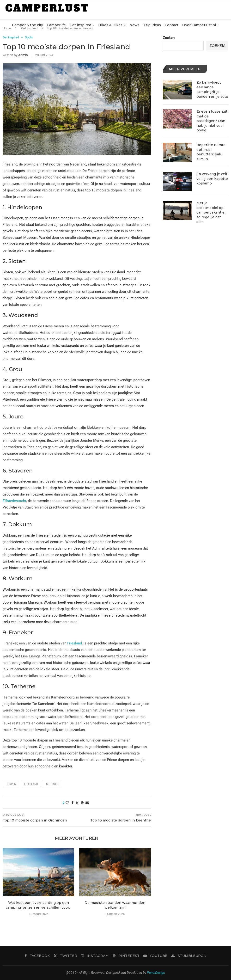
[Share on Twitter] (77, 803)
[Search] (224, 45)
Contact (172, 25)
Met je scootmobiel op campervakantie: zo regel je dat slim (211, 212)
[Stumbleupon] (189, 956)
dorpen (11, 784)
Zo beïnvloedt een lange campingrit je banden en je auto (212, 89)
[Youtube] (155, 956)
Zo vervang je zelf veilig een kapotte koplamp (212, 179)
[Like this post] (67, 803)
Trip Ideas (152, 25)
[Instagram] (95, 956)
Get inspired (80, 25)
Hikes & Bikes (110, 25)
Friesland (75, 643)
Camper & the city (27, 25)
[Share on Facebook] (73, 803)
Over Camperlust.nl (199, 25)
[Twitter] (65, 956)
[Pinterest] (126, 956)
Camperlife (56, 25)
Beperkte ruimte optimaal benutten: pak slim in (211, 152)
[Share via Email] (87, 803)
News (134, 25)
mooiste (52, 784)
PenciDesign (156, 973)
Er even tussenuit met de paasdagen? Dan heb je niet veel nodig (212, 121)
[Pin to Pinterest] (82, 803)
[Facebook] (37, 956)
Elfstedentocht (14, 501)
